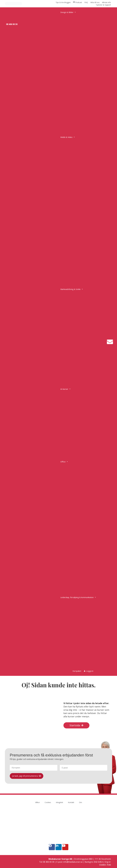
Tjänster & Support (103, 5)
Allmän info (106, 2)
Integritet (59, 802)
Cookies (48, 802)
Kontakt (71, 802)
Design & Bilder (68, 12)
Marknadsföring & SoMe (72, 289)
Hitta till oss (95, 2)
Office (64, 462)
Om (81, 802)
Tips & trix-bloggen (63, 2)
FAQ (86, 2)
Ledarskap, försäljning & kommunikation (78, 597)
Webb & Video (68, 137)
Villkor (37, 802)
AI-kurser (66, 389)
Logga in (90, 671)
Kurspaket (77, 671)
